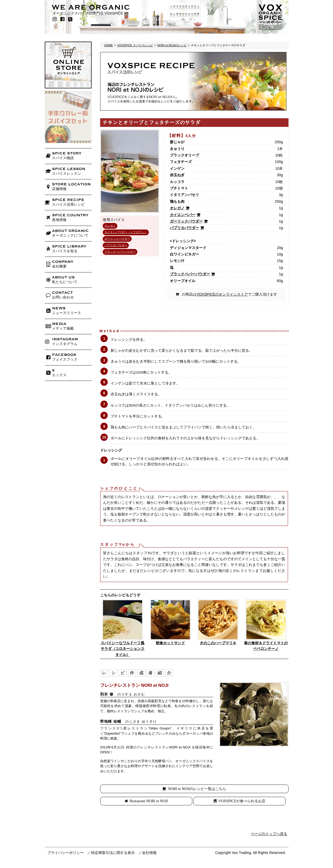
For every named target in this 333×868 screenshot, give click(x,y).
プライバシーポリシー (66, 853)
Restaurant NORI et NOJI (149, 801)
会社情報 (149, 853)
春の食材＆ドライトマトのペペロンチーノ (266, 646)
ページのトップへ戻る (269, 834)
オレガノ (110, 226)
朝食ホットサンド (170, 643)
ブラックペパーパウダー (120, 252)
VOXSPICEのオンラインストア (222, 294)
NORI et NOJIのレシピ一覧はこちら (197, 789)
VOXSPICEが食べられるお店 (242, 801)
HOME (109, 45)
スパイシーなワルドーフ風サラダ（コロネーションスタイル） (123, 649)
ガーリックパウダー (117, 239)
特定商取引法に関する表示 (113, 853)
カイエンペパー (183, 215)
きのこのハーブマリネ (218, 643)
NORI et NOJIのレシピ (172, 45)
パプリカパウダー (116, 245)
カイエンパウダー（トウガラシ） (126, 232)
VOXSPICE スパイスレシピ (135, 45)
